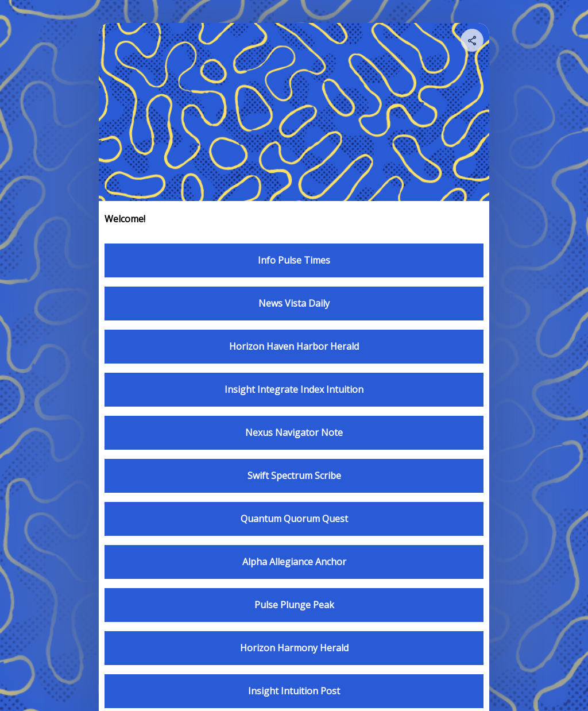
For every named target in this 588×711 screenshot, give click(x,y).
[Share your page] (472, 40)
